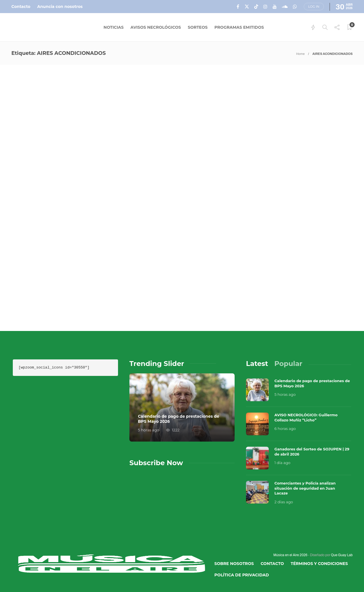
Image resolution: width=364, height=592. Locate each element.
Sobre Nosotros (234, 564)
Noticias (114, 27)
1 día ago (282, 463)
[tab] (257, 364)
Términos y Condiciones (319, 564)
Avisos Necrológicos (156, 27)
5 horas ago (149, 430)
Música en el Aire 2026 (290, 555)
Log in (314, 7)
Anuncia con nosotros (60, 7)
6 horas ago (285, 429)
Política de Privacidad (242, 575)
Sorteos (198, 27)
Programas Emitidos (239, 27)
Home (300, 54)
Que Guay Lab (342, 555)
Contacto (21, 7)
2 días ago (284, 502)
